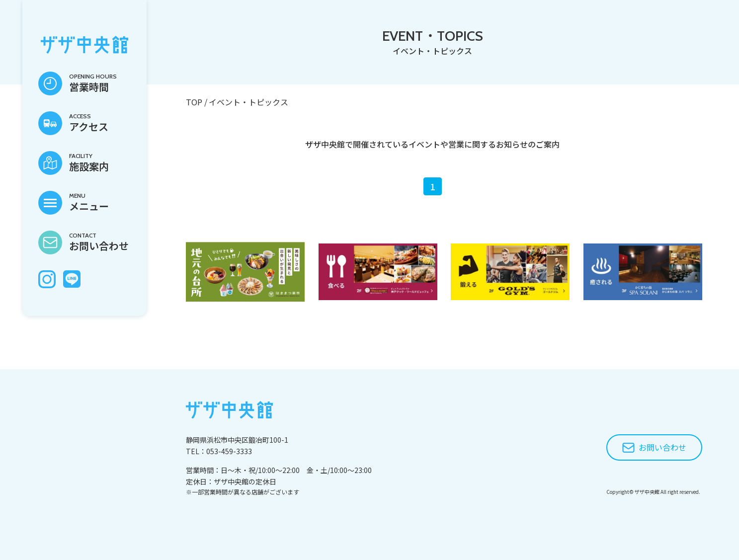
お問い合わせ (662, 447)
